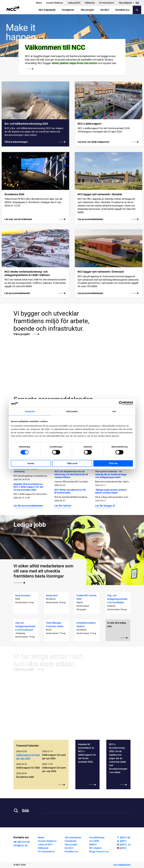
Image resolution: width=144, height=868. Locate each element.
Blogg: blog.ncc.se (99, 852)
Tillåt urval (72, 463)
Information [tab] (72, 411)
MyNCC (93, 845)
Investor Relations (55, 3)
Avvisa (31, 463)
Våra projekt (87, 10)
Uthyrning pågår (29, 669)
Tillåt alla (113, 463)
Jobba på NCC (74, 3)
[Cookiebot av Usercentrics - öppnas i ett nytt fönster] (121, 403)
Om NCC (105, 10)
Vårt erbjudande (47, 10)
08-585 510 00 (22, 842)
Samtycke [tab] (30, 411)
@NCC (122, 841)
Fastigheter (68, 10)
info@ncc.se (21, 845)
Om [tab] (114, 411)
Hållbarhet (90, 3)
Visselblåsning (97, 838)
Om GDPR (94, 841)
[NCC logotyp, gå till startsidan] (13, 8)
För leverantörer (107, 3)
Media (39, 3)
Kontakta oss (122, 10)
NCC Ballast (95, 848)
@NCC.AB (123, 837)
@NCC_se (124, 844)
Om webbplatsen (122, 865)
